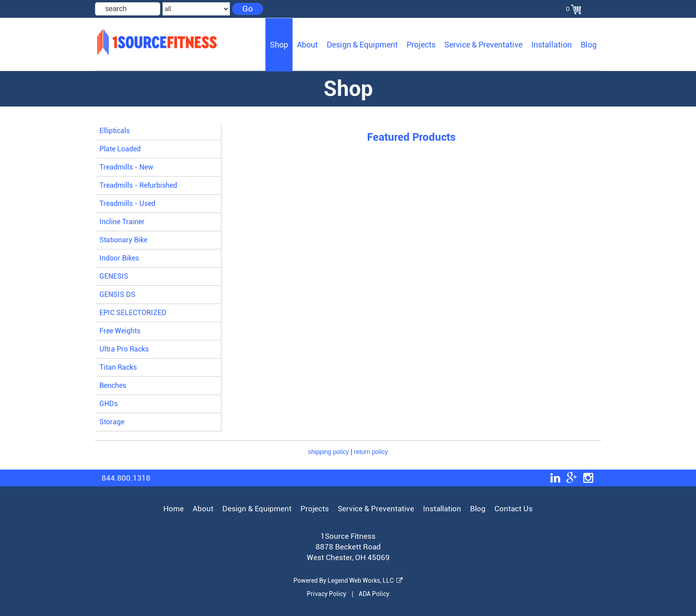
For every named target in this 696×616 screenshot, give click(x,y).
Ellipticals (115, 131)
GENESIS (114, 276)
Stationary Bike (123, 240)
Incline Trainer (122, 222)
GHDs (109, 404)
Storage (112, 422)
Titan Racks (118, 367)
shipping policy (328, 452)
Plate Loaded (120, 149)
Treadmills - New (126, 167)
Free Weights (120, 331)
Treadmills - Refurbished (138, 185)
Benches (113, 385)
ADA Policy (374, 594)
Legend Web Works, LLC (365, 580)
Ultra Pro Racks (124, 349)
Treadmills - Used (127, 203)
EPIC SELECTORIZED (133, 313)
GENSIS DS (117, 294)
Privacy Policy (326, 594)
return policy (371, 452)
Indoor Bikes (119, 258)
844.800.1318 (126, 478)
